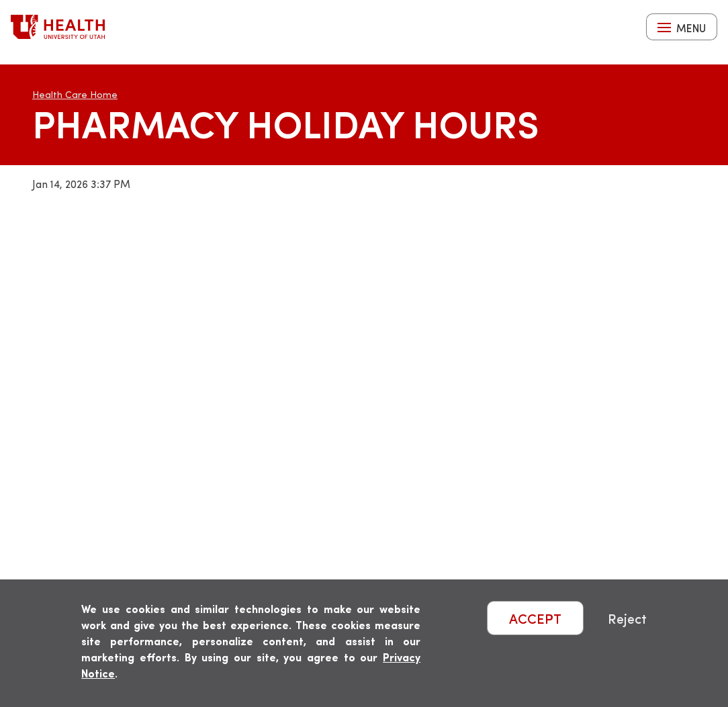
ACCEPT (535, 618)
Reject (627, 618)
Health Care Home (75, 94)
